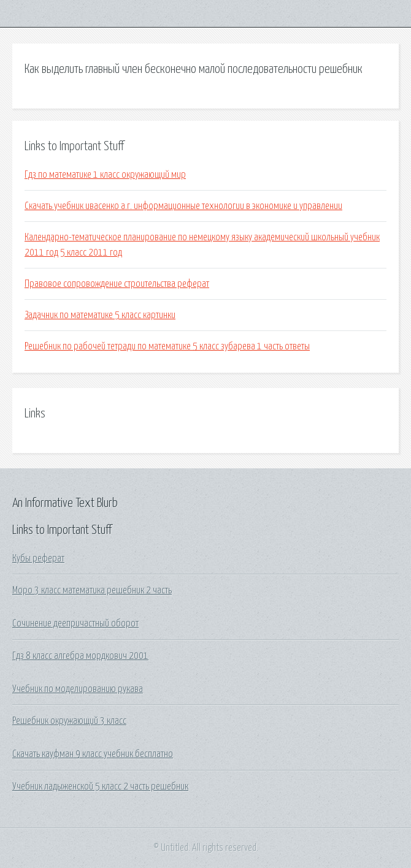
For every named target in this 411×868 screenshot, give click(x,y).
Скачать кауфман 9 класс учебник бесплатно (93, 754)
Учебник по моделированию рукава (78, 689)
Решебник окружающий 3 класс (69, 721)
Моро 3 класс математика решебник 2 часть (92, 590)
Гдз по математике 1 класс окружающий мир (105, 175)
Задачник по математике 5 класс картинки (100, 315)
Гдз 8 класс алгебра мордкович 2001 (80, 656)
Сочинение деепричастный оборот (75, 623)
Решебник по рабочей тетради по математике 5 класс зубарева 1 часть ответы (167, 346)
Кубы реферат (38, 558)
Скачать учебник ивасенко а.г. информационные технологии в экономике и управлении (183, 206)
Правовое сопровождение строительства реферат (117, 284)
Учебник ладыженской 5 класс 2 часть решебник (100, 786)
